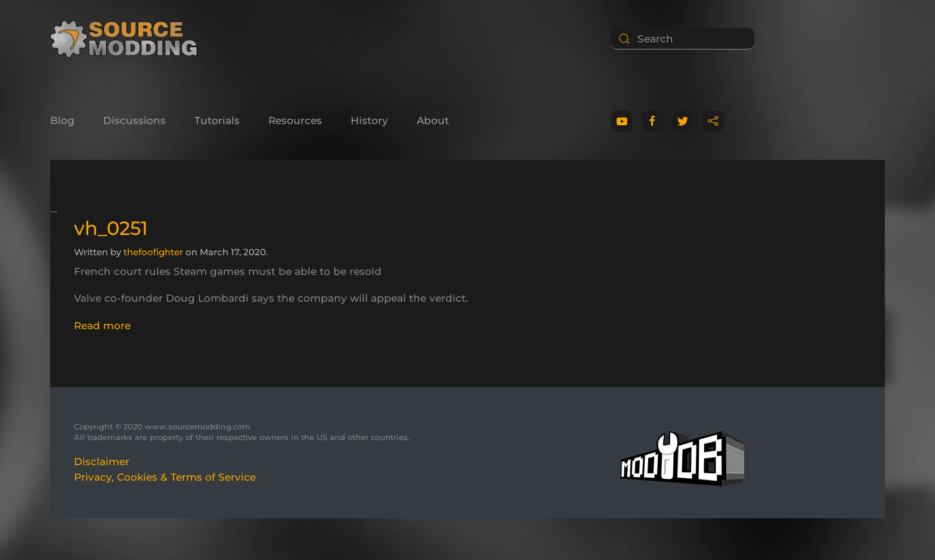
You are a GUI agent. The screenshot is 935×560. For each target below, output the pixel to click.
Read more (102, 326)
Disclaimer (102, 462)
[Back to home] (128, 39)
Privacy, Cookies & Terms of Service (165, 477)
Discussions (134, 120)
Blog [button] (62, 120)
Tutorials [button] (217, 120)
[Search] (683, 39)
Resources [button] (295, 120)
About (433, 120)
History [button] (369, 120)
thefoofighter (153, 252)
